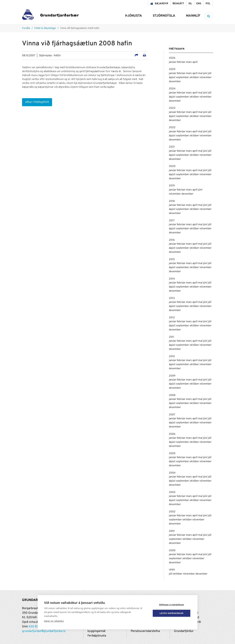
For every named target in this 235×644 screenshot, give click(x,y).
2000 (172, 551)
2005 (172, 454)
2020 (172, 166)
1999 (172, 570)
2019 (172, 186)
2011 (172, 337)
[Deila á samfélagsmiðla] (136, 56)
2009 (172, 376)
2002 (172, 512)
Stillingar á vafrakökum (171, 605)
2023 (172, 108)
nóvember (206, 77)
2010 (172, 356)
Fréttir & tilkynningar (45, 28)
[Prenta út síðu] (145, 56)
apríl (195, 62)
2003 (172, 492)
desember (175, 82)
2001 (172, 531)
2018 (172, 201)
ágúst (172, 77)
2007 (172, 415)
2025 (172, 69)
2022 (172, 128)
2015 (172, 259)
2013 (172, 298)
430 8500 (35, 627)
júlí (210, 73)
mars (189, 62)
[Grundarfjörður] (50, 15)
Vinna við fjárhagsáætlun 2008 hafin (80, 28)
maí (201, 73)
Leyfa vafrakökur (172, 613)
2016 (172, 240)
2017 (172, 221)
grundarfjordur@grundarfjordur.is (44, 631)
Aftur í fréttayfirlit (37, 102)
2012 (172, 318)
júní (205, 73)
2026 (172, 58)
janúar (173, 62)
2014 (172, 279)
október (195, 77)
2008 (172, 395)
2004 (172, 473)
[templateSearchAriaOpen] (209, 16)
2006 (172, 434)
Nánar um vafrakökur (54, 621)
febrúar (181, 62)
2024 (172, 89)
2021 (172, 147)
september (183, 77)
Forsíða (26, 28)
